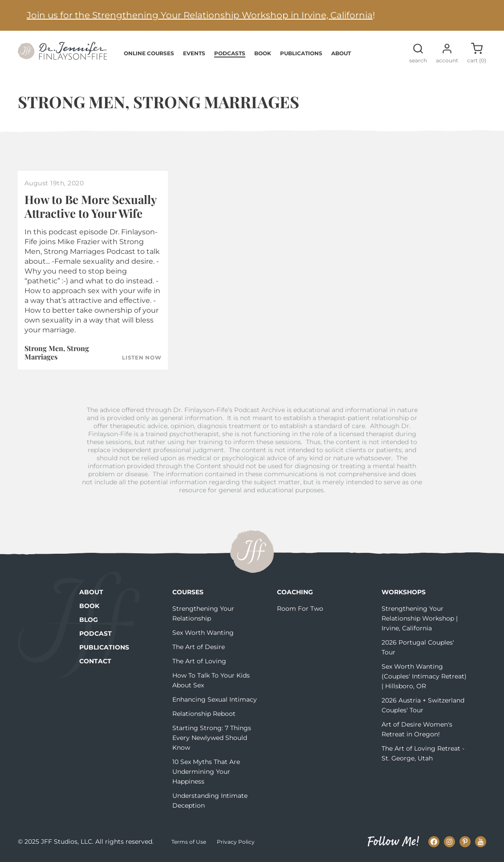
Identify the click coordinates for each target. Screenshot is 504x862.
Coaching (295, 592)
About (341, 53)
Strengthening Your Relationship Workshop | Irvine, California (420, 618)
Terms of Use (189, 842)
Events (194, 53)
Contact (95, 661)
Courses (188, 592)
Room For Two (300, 609)
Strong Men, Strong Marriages (57, 352)
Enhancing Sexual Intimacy (215, 699)
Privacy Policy (236, 842)
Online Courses (149, 53)
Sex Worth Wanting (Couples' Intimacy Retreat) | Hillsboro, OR (424, 676)
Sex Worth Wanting (203, 633)
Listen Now (142, 358)
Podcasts (230, 53)
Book (263, 53)
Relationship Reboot (204, 714)
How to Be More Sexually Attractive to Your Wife (91, 206)
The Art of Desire (199, 647)
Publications (301, 53)
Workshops (404, 592)
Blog (89, 620)
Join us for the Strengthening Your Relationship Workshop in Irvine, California (200, 15)
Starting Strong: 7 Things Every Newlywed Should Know (212, 738)
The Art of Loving (199, 661)
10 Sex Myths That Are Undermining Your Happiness (206, 772)
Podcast (96, 633)
